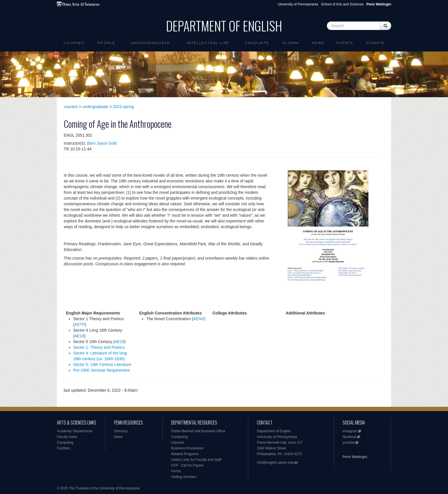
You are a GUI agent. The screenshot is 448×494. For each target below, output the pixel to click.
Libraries (178, 443)
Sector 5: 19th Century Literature (102, 364)
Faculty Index (67, 437)
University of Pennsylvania (298, 4)
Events (345, 43)
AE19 (119, 342)
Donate (375, 43)
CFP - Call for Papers (187, 465)
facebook (350, 437)
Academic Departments (75, 431)
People (106, 43)
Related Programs (185, 454)
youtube (349, 443)
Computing (65, 443)
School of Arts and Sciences (342, 4)
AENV (199, 319)
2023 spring (123, 107)
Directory (121, 431)
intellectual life (208, 43)
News (318, 43)
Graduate (257, 43)
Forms (176, 471)
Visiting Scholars (184, 477)
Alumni (291, 43)
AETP (80, 324)
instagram (350, 431)
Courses (74, 43)
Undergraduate (150, 43)
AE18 (79, 336)
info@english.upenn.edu (275, 463)
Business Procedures (187, 448)
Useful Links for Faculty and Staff (196, 460)
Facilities (64, 448)
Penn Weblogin (355, 457)
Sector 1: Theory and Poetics (99, 347)
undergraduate (95, 107)
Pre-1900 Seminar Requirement (101, 370)
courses (71, 107)
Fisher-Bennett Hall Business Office (198, 431)
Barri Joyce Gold (102, 143)
